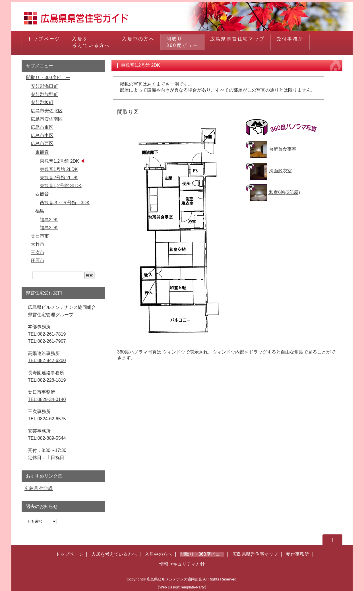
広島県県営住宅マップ (237, 42)
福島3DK (49, 228)
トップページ (44, 42)
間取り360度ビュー (182, 42)
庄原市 (38, 260)
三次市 (38, 252)
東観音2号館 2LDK (59, 178)
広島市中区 (42, 136)
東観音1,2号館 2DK (59, 161)
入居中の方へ (138, 42)
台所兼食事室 (273, 149)
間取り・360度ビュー (48, 78)
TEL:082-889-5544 (47, 438)
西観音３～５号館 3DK (65, 203)
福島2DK (49, 220)
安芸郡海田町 (44, 86)
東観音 (42, 152)
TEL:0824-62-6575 (47, 419)
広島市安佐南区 (47, 119)
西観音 (42, 194)
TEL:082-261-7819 (47, 334)
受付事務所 (290, 42)
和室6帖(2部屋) (275, 192)
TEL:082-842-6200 (47, 360)
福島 (40, 211)
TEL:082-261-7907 (47, 341)
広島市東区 (42, 127)
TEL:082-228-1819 (47, 380)
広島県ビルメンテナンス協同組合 (174, 579)
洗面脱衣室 (271, 171)
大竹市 (38, 244)
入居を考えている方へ (91, 42)
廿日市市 (40, 236)
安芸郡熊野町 (44, 95)
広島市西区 (42, 143)
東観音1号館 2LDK (59, 169)
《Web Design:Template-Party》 (182, 587)
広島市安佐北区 (47, 111)
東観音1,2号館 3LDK (61, 186)
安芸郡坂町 (42, 103)
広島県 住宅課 (39, 488)
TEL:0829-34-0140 (47, 399)
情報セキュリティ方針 (182, 564)
